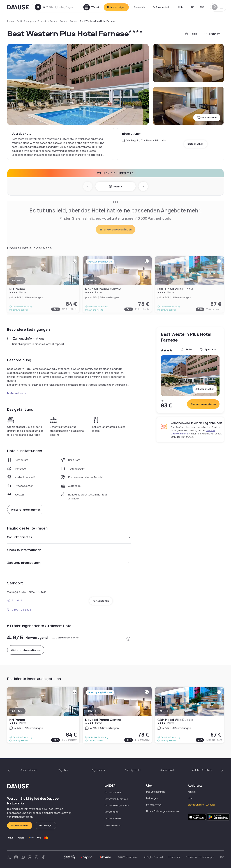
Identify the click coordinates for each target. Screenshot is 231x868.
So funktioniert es (69, 537)
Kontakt (192, 792)
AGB (222, 857)
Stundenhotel (167, 770)
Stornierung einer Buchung (201, 805)
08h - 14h (17, 711)
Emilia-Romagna (26, 21)
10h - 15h (165, 711)
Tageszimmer (98, 770)
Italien (11, 21)
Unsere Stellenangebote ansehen (162, 811)
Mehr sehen (17, 393)
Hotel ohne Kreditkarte (202, 770)
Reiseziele (140, 7)
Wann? (115, 186)
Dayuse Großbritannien (116, 799)
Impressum (174, 857)
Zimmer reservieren (203, 404)
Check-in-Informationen (69, 550)
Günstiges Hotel (133, 770)
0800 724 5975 (19, 610)
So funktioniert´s (162, 7)
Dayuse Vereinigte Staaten (117, 805)
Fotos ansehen (207, 117)
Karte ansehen (196, 144)
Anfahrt (15, 600)
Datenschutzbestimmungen (200, 857)
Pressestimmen (154, 805)
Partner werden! (20, 825)
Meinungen (152, 798)
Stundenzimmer (29, 770)
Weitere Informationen (26, 510)
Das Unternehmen (155, 792)
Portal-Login (46, 825)
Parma (63, 21)
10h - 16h (93, 711)
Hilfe (181, 7)
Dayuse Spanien (113, 818)
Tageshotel (64, 770)
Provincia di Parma (47, 21)
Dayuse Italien (112, 812)
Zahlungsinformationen (69, 563)
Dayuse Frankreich (114, 792)
